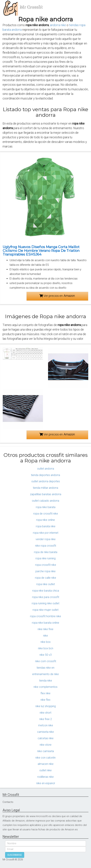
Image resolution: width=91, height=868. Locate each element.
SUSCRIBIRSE (15, 855)
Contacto (8, 802)
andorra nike (58, 25)
